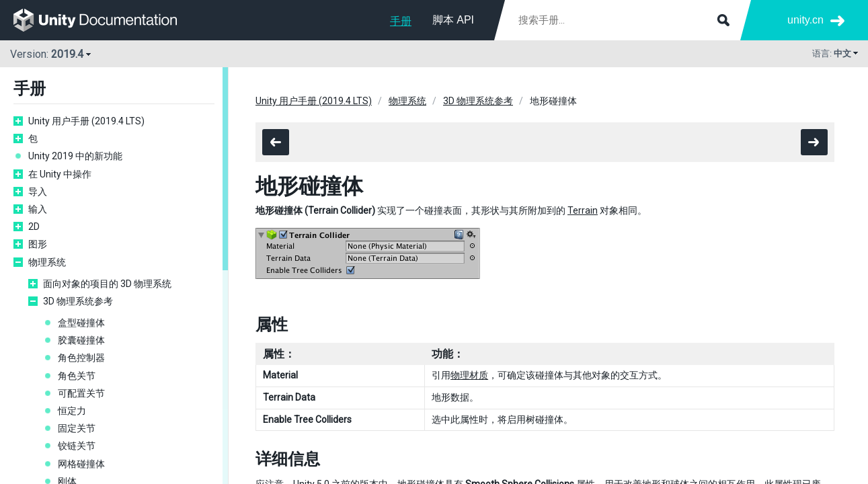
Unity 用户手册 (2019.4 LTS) (86, 121)
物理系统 (47, 262)
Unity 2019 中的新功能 (75, 156)
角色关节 (77, 376)
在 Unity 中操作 (60, 174)
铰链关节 (77, 446)
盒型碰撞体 (81, 323)
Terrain (583, 210)
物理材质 (469, 375)
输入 (38, 209)
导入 (38, 192)
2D (34, 227)
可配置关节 (81, 393)
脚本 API (453, 20)
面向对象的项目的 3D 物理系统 (107, 284)
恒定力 (72, 411)
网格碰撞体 (81, 464)
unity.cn (805, 20)
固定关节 (77, 428)
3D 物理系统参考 (78, 301)
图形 (38, 244)
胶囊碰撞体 (81, 340)
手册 (401, 21)
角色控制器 (81, 358)
